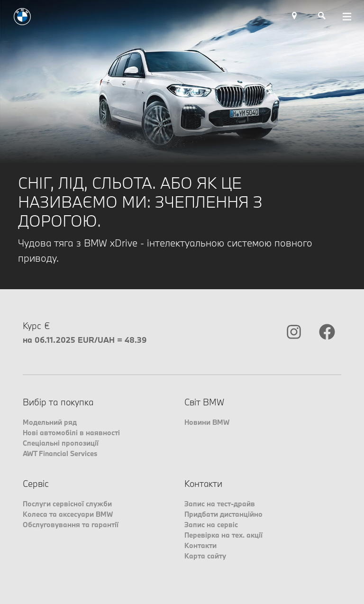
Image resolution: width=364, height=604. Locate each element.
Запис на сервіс (211, 525)
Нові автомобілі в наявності (71, 433)
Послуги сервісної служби (67, 504)
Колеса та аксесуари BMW (68, 514)
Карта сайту (205, 556)
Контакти (200, 545)
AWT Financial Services (60, 453)
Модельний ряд (50, 422)
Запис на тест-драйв (220, 504)
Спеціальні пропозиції (61, 443)
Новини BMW (207, 422)
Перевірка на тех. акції (223, 535)
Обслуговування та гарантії (71, 525)
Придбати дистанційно (223, 514)
